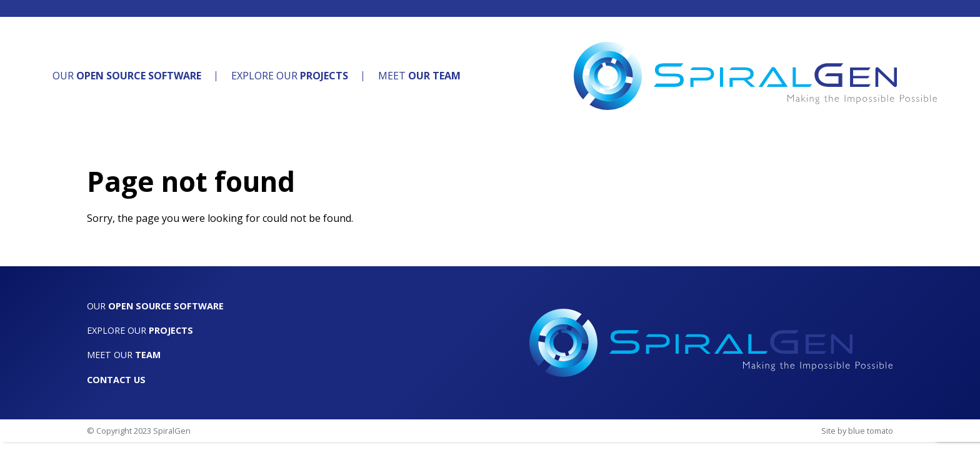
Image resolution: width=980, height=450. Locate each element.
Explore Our (290, 76)
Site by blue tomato (857, 431)
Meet (419, 76)
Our (127, 76)
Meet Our (124, 355)
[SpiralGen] (756, 76)
